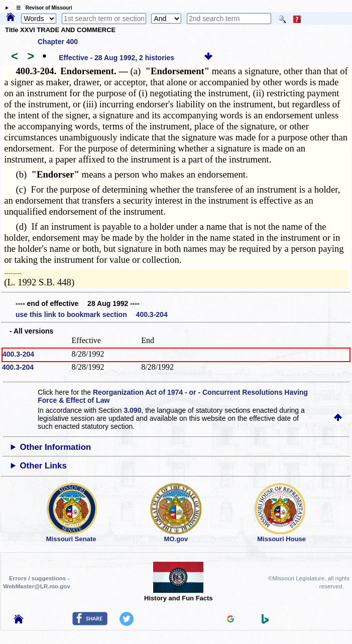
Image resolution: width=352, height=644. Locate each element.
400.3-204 (18, 354)
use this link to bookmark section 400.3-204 (92, 314)
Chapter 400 (58, 42)
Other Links (43, 466)
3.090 (132, 410)
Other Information (55, 447)
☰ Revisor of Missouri (42, 8)
